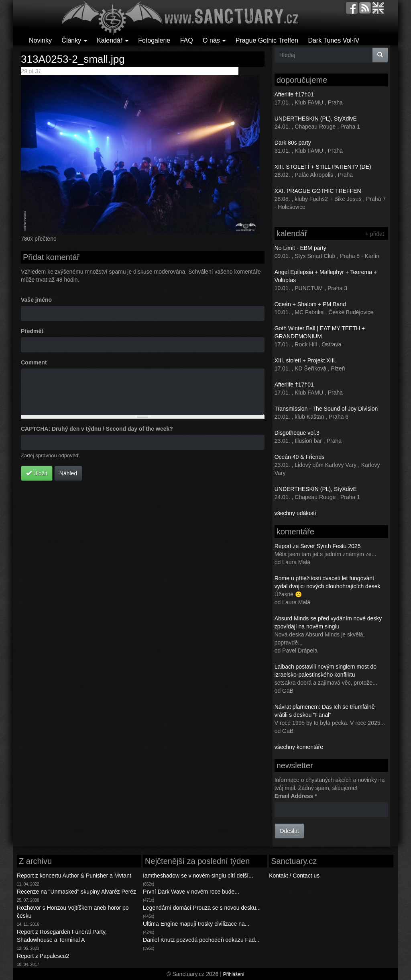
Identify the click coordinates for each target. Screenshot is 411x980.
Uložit (37, 473)
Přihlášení (234, 974)
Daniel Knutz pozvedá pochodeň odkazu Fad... (201, 940)
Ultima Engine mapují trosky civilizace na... (196, 924)
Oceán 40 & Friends (300, 457)
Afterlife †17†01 (294, 94)
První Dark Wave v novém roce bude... (191, 892)
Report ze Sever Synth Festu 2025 (318, 546)
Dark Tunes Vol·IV (334, 40)
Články (74, 40)
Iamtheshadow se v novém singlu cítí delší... (198, 876)
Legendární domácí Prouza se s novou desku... (202, 908)
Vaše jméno (36, 300)
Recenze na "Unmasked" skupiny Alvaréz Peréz (76, 892)
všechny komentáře (299, 747)
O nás (214, 40)
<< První (80, 71)
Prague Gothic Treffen (267, 40)
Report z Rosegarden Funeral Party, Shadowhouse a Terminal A (62, 936)
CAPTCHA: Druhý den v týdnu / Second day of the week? (97, 429)
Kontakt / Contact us (294, 876)
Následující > (146, 71)
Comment (34, 362)
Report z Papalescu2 (43, 956)
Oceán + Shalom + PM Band (310, 304)
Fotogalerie (154, 40)
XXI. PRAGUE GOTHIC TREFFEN (318, 191)
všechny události (295, 513)
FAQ (187, 40)
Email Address (296, 796)
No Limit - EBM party (300, 248)
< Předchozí (106, 71)
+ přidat (375, 234)
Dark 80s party (293, 143)
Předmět (32, 331)
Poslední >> (177, 71)
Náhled (68, 473)
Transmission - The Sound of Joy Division (326, 409)
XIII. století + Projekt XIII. (305, 360)
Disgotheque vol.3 (297, 433)
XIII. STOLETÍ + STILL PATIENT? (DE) (323, 167)
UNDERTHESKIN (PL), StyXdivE (316, 119)
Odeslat (289, 831)
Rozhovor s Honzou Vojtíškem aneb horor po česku (73, 912)
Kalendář (113, 40)
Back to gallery (220, 71)
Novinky (40, 40)
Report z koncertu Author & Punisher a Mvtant (74, 876)
